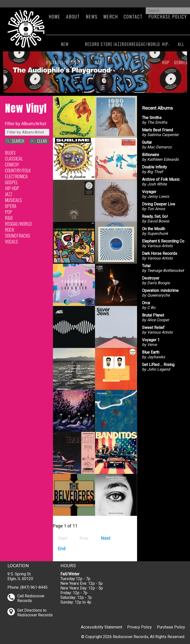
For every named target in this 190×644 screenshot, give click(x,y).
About (73, 16)
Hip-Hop (166, 53)
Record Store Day (99, 53)
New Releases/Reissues (65, 53)
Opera (11, 206)
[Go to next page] (106, 538)
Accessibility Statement (102, 627)
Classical (14, 158)
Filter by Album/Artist (26, 124)
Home (55, 16)
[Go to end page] (62, 549)
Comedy (12, 164)
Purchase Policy (171, 627)
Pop (9, 212)
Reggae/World (146, 44)
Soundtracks (18, 235)
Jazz (118, 44)
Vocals (11, 241)
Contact (133, 16)
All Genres (181, 53)
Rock (127, 44)
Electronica (16, 176)
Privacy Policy (140, 627)
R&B (9, 218)
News (92, 16)
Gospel (11, 182)
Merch (111, 16)
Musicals (13, 200)
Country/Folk (18, 170)
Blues (10, 152)
